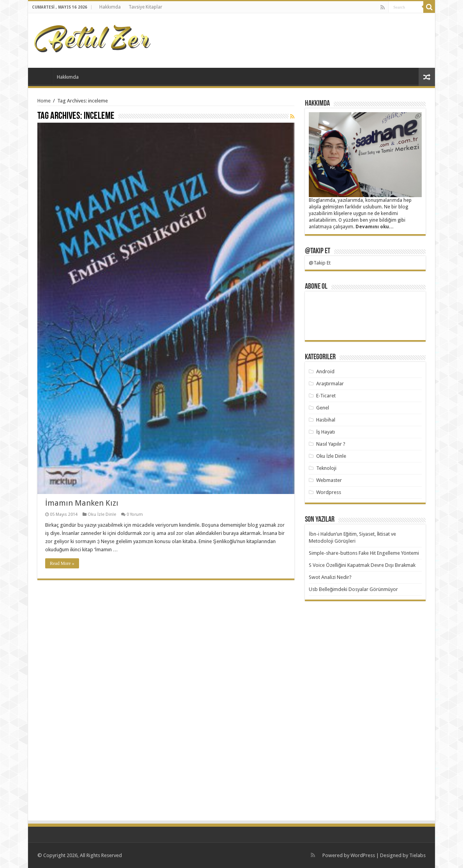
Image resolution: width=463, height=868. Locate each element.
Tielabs (417, 855)
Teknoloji (326, 468)
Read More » (62, 563)
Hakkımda (110, 7)
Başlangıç (42, 76)
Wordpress (329, 492)
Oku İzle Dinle (102, 514)
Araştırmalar (330, 384)
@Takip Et (318, 251)
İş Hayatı (326, 432)
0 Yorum (135, 514)
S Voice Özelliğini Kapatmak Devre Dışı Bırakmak (362, 565)
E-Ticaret (326, 396)
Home (44, 101)
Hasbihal (326, 420)
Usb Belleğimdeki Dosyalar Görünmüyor (353, 589)
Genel (323, 408)
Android (325, 371)
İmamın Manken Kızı (82, 503)
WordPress (363, 855)
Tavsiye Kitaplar (145, 7)
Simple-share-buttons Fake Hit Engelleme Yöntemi (364, 553)
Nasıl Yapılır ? (331, 444)
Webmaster (329, 480)
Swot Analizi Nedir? (330, 577)
